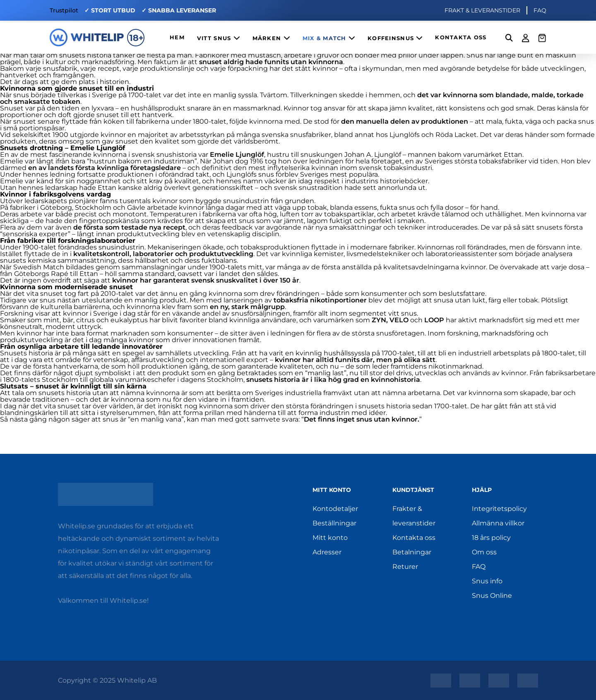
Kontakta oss (414, 538)
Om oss (484, 552)
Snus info (487, 581)
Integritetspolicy (499, 509)
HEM (177, 37)
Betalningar (412, 552)
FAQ (540, 10)
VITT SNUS (219, 38)
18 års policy (491, 538)
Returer (405, 567)
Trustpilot (64, 10)
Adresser (327, 552)
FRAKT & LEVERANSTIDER (482, 10)
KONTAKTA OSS (461, 37)
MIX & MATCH (329, 38)
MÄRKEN (271, 38)
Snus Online (492, 596)
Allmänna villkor (498, 523)
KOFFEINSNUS (395, 38)
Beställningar (334, 523)
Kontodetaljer (335, 509)
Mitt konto (330, 538)
